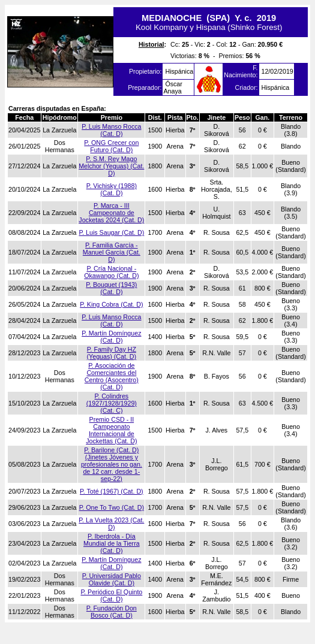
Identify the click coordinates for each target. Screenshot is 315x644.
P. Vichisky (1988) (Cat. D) (112, 189)
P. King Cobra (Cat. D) (111, 304)
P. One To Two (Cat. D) (112, 507)
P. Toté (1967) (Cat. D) (112, 491)
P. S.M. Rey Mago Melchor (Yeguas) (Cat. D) (111, 166)
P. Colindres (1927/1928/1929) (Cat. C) (112, 403)
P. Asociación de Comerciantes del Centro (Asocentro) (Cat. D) (112, 376)
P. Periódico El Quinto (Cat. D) (111, 595)
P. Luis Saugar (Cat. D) (111, 232)
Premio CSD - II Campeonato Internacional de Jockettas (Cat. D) (111, 430)
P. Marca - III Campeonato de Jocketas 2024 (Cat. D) (111, 213)
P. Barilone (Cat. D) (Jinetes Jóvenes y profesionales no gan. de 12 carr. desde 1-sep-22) (112, 464)
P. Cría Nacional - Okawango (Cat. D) (111, 272)
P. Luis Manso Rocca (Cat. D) (111, 130)
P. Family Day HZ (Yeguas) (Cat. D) (112, 353)
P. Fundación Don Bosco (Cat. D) (112, 612)
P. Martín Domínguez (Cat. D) (111, 337)
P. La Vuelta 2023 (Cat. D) (111, 524)
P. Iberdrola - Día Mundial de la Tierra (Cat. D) (112, 543)
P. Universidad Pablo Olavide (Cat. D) (112, 579)
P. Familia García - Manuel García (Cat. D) (112, 252)
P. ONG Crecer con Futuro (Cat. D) (111, 146)
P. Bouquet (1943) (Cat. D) (111, 288)
